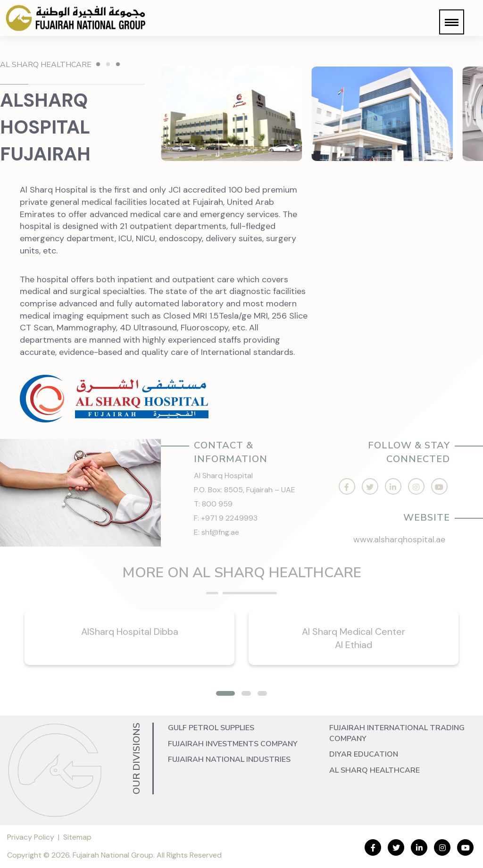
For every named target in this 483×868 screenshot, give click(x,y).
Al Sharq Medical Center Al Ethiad (354, 638)
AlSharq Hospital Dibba (130, 632)
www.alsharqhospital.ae (399, 539)
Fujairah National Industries (229, 759)
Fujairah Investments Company (233, 744)
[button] (452, 22)
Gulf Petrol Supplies (211, 728)
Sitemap (77, 837)
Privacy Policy (31, 837)
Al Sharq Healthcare (375, 770)
